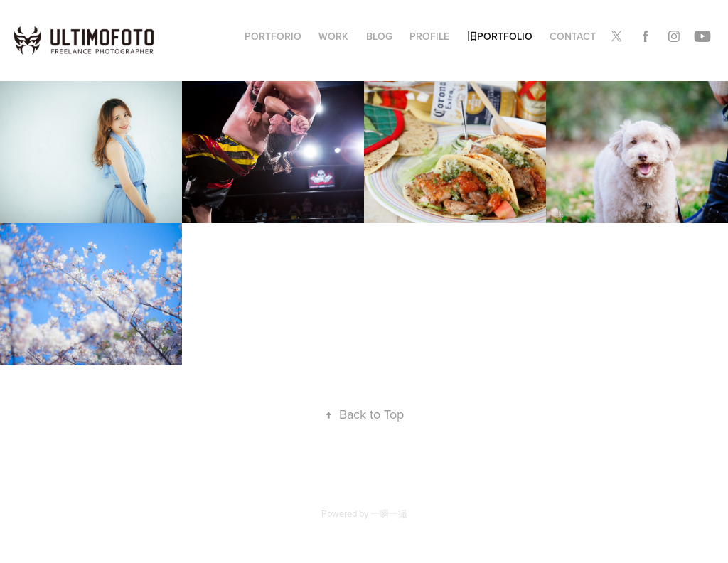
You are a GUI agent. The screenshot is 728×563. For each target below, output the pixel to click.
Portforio (273, 36)
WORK (333, 36)
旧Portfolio (500, 36)
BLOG (379, 36)
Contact (573, 36)
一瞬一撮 (389, 513)
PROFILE (429, 36)
